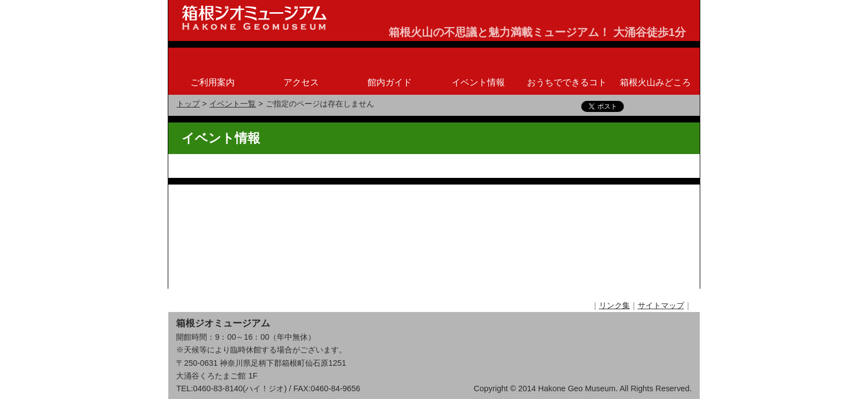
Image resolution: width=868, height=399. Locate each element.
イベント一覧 (232, 104)
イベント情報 (478, 82)
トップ (188, 104)
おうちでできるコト (567, 82)
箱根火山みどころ (655, 82)
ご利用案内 (213, 82)
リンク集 (614, 195)
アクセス (301, 82)
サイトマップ (661, 195)
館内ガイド (390, 82)
